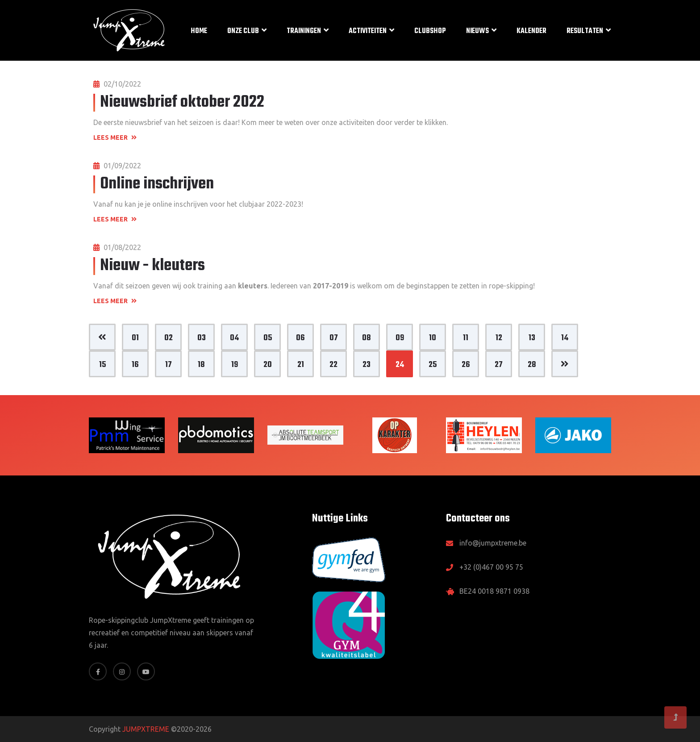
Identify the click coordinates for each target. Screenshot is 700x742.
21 (301, 365)
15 (102, 365)
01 (135, 338)
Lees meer (115, 138)
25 (433, 365)
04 (234, 338)
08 (367, 338)
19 (235, 365)
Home (199, 31)
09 (400, 338)
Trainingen (304, 31)
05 (268, 338)
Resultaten (585, 31)
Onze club (243, 31)
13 (532, 338)
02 (169, 338)
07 (334, 338)
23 (367, 365)
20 (268, 365)
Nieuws (477, 31)
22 (333, 365)
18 (201, 365)
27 (499, 365)
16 (135, 365)
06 (300, 338)
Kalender (531, 31)
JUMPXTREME (146, 729)
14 (565, 338)
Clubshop (430, 31)
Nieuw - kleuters (152, 266)
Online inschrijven (157, 184)
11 (466, 338)
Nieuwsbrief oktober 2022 (182, 102)
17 (169, 365)
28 (532, 365)
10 (433, 338)
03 (202, 338)
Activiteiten (368, 31)
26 (466, 365)
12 (499, 338)
